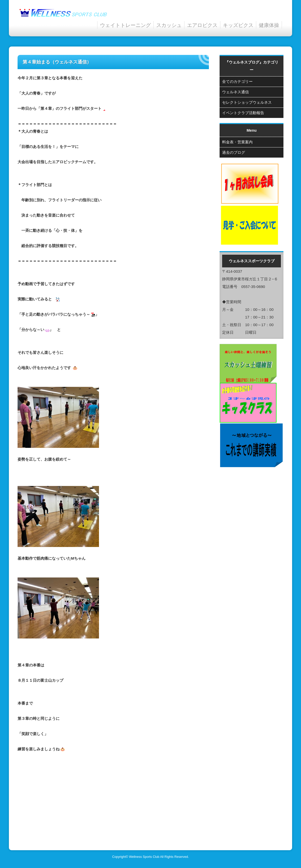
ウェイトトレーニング (125, 25)
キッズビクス (238, 25)
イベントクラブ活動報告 (243, 113)
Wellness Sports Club (144, 857)
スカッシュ (169, 25)
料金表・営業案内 (237, 142)
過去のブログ (234, 152)
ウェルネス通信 (235, 92)
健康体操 (269, 25)
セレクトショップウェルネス (247, 102)
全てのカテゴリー (237, 81)
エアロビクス (202, 25)
